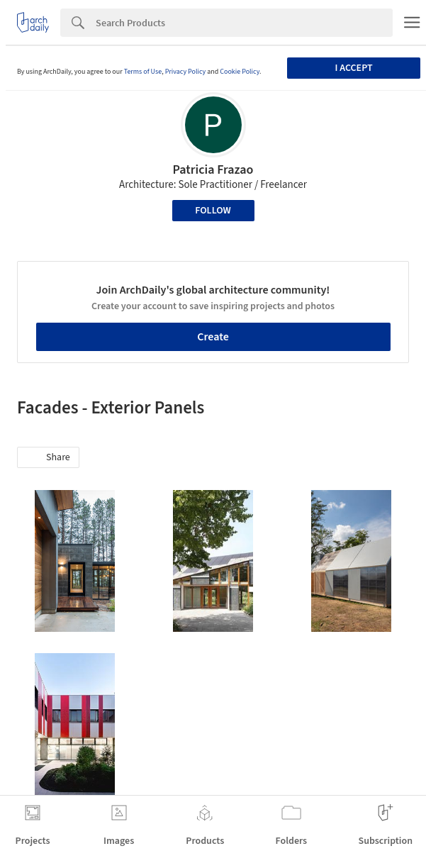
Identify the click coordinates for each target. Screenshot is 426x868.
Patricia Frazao (213, 170)
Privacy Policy (186, 72)
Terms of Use (143, 72)
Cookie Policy (240, 72)
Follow (213, 211)
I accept (354, 68)
